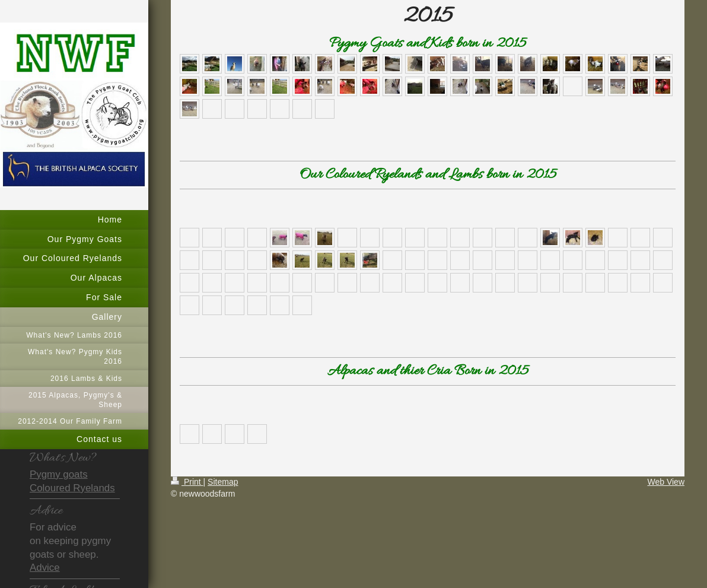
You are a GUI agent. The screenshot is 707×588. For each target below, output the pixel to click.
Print (187, 482)
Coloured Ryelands (72, 488)
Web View (666, 482)
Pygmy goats (59, 474)
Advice (45, 568)
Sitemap (223, 482)
